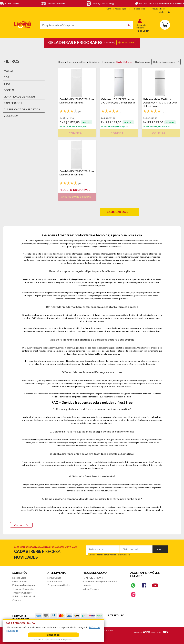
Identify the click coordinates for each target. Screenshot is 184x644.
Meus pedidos (158, 9)
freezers (156, 394)
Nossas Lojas (19, 578)
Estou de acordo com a (109, 555)
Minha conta (164, 12)
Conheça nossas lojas (116, 9)
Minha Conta (54, 578)
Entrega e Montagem (24, 585)
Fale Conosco (19, 581)
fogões (56, 397)
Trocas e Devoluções (23, 589)
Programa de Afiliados (59, 585)
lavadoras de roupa (142, 394)
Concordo (53, 635)
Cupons (17, 600)
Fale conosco (139, 9)
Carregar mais (117, 212)
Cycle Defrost (124, 62)
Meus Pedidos (55, 581)
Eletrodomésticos (77, 62)
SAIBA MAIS (126, 42)
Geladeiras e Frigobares (101, 62)
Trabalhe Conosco (22, 593)
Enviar (157, 549)
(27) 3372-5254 (93, 578)
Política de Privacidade (120, 555)
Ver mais (21, 525)
